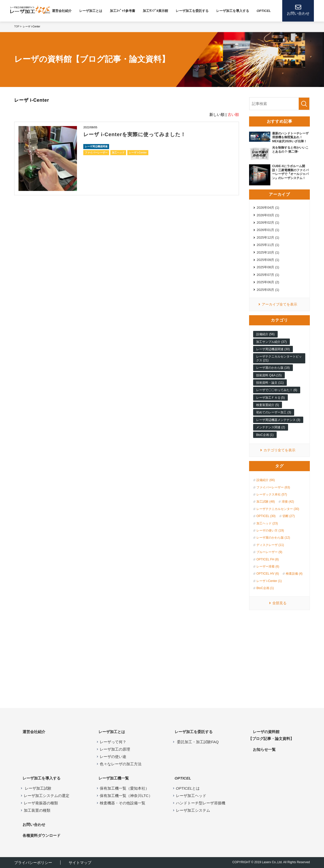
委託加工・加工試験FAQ (197, 742)
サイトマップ (80, 863)
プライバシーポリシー (33, 863)
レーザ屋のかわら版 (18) (273, 368)
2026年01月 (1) (268, 230)
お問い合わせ (34, 825)
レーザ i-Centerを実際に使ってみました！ (135, 134)
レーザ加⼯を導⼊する (233, 11)
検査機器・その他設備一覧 (123, 803)
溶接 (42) (288, 502)
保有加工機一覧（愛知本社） (124, 788)
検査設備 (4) (294, 574)
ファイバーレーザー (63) (273, 487)
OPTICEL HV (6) (268, 574)
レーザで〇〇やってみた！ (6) (277, 390)
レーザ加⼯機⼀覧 (114, 778)
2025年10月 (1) (268, 252)
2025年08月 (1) (268, 267)
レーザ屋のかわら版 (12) (273, 538)
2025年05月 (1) (268, 290)
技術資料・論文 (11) (270, 383)
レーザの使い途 (113, 757)
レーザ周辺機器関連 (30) (273, 349)
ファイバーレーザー (96, 153)
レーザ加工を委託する (192, 11)
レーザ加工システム (193, 810)
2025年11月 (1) (268, 245)
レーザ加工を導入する (42, 778)
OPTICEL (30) (266, 516)
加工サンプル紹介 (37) (271, 342)
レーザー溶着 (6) (268, 566)
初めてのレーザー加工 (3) (274, 412)
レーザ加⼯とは (91, 11)
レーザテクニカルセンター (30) (278, 509)
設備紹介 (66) (266, 480)
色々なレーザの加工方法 (121, 764)
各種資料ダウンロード (42, 835)
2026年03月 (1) (268, 215)
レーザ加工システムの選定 (47, 796)
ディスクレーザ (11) (270, 545)
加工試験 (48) (266, 502)
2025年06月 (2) (268, 282)
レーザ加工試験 (38, 788)
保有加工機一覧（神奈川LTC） (126, 796)
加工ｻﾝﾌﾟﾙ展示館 (155, 11)
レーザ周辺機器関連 (96, 146)
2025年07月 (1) (268, 275)
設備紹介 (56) (265, 334)
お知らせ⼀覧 (264, 749)
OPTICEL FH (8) (268, 559)
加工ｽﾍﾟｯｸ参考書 (123, 11)
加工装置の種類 (37, 810)
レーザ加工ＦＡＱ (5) (270, 398)
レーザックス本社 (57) (272, 494)
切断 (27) (289, 516)
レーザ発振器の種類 (41, 803)
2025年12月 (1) (268, 237)
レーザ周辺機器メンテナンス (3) (278, 420)
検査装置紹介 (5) (268, 405)
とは (188, 788)
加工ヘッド (118, 153)
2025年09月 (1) (268, 260)
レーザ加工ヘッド (191, 796)
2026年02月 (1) (268, 223)
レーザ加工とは (112, 732)
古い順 (233, 114)
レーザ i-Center (138, 153)
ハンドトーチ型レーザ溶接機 (201, 803)
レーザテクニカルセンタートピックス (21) (279, 358)
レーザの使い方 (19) (270, 530)
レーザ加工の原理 (115, 749)
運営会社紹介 (62, 11)
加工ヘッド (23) (267, 523)
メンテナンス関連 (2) (271, 427)
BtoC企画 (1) (265, 435)
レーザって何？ (113, 742)
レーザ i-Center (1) (269, 581)
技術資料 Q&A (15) (269, 375)
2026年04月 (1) (268, 208)
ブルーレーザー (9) (269, 552)
